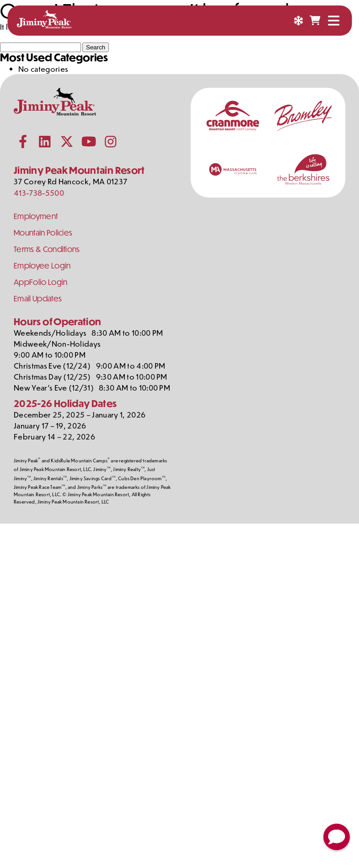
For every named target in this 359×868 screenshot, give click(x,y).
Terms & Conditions (47, 249)
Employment (36, 216)
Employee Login (42, 265)
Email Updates (38, 298)
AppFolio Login (40, 282)
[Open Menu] (333, 21)
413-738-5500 (39, 193)
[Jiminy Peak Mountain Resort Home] (44, 21)
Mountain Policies (43, 233)
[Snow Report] (298, 21)
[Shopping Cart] (315, 21)
